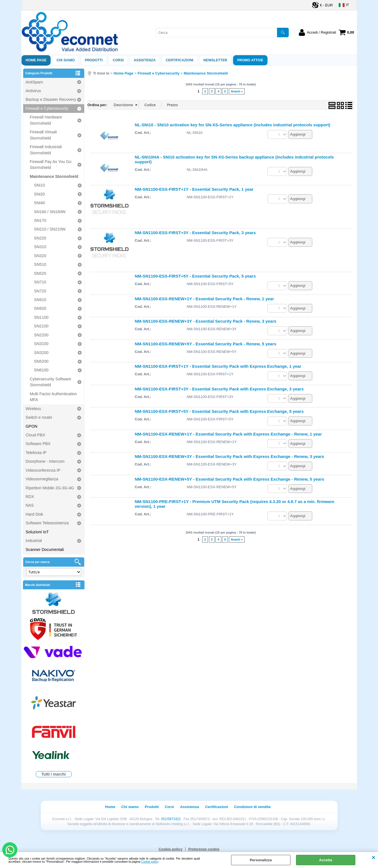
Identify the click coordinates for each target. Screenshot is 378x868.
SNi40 (40, 203)
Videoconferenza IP (43, 470)
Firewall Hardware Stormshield (46, 120)
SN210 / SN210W (50, 229)
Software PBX (38, 444)
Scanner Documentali (45, 550)
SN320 (40, 256)
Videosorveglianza (42, 479)
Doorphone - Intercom (45, 461)
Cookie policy (150, 862)
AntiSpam (34, 82)
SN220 (40, 238)
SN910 (40, 300)
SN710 (40, 282)
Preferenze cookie (204, 849)
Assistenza (190, 807)
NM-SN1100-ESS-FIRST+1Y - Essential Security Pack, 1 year (194, 189)
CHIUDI (373, 858)
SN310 (40, 247)
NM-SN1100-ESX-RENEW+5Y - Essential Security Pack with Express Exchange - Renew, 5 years (230, 479)
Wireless (33, 409)
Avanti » (237, 91)
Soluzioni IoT (37, 532)
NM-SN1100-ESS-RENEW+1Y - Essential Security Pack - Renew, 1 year (205, 299)
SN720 (40, 291)
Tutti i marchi (54, 774)
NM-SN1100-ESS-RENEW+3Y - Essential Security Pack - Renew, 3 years (206, 321)
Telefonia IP (36, 453)
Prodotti (94, 60)
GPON (32, 426)
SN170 (40, 220)
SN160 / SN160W (50, 212)
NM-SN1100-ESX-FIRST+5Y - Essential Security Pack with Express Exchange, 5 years (219, 411)
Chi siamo (66, 60)
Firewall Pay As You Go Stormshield (51, 165)
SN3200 (41, 353)
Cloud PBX (36, 435)
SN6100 (41, 370)
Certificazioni (179, 60)
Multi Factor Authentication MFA (53, 397)
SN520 (40, 273)
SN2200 (41, 335)
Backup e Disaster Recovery (51, 99)
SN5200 (41, 361)
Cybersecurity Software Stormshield (51, 382)
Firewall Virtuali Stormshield (44, 135)
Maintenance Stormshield (54, 176)
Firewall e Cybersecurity (47, 108)
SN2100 (41, 326)
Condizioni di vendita (252, 807)
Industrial (34, 541)
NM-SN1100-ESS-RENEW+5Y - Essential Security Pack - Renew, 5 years (206, 344)
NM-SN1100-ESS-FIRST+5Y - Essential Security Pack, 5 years (195, 276)
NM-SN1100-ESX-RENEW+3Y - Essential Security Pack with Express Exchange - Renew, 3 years (230, 456)
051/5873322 (171, 819)
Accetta (326, 860)
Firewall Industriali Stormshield (46, 150)
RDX (30, 497)
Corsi (118, 60)
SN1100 (41, 317)
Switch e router (39, 417)
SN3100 (41, 344)
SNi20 (40, 194)
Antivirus (33, 91)
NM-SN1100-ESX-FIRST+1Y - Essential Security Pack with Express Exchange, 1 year (218, 366)
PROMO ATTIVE (250, 60)
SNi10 (40, 185)
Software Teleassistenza (47, 523)
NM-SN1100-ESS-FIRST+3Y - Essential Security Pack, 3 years (195, 233)
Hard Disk (35, 514)
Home (110, 807)
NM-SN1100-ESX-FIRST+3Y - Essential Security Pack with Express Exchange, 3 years (219, 389)
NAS (30, 505)
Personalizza (261, 860)
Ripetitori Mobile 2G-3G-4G (50, 488)
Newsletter (215, 60)
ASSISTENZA (145, 60)
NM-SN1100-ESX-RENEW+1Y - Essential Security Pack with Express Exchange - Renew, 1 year (228, 434)
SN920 (40, 308)
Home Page (36, 60)
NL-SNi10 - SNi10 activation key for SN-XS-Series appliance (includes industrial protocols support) (233, 125)
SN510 (40, 264)
